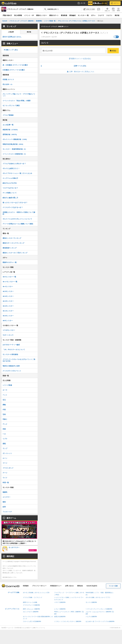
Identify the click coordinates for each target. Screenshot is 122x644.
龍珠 (4, 502)
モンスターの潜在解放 (10, 354)
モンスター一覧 (83, 15)
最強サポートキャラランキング (13, 243)
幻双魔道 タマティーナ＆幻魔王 (14, 70)
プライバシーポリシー (39, 586)
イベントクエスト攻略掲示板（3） (15, 154)
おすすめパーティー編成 (11, 345)
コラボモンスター (9, 330)
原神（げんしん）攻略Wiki (31, 609)
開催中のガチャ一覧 (10, 262)
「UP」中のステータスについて (14, 350)
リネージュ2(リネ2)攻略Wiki (32, 621)
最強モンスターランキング (12, 238)
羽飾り (5, 419)
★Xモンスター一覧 (9, 277)
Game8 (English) (92, 586)
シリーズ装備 (7, 385)
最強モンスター (42, 15)
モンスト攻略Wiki (91, 602)
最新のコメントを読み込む (80, 59)
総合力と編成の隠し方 (10, 198)
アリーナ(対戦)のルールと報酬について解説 (18, 224)
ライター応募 (113, 586)
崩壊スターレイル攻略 (30, 602)
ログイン (115, 3)
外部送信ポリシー (56, 586)
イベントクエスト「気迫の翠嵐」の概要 (17, 101)
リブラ (5, 439)
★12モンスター (8, 306)
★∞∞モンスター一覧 (10, 282)
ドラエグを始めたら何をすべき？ (14, 164)
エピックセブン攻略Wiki (31, 612)
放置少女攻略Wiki (60, 617)
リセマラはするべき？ (10, 188)
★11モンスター (8, 311)
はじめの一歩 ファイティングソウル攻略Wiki (100, 621)
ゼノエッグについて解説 (11, 106)
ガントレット (7, 453)
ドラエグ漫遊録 (8, 115)
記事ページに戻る (80, 66)
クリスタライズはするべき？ (13, 207)
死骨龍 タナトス (8, 80)
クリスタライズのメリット (12, 371)
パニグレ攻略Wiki (91, 617)
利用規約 (26, 586)
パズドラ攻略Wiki (60, 602)
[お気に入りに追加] (89, 9)
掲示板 (117, 15)
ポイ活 (81, 3)
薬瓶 (4, 444)
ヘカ (4, 434)
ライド (5, 478)
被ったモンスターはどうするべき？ (15, 203)
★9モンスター (8, 321)
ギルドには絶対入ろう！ (11, 168)
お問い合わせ (69, 586)
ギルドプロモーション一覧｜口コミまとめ (17, 173)
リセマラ (101, 15)
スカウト (109, 15)
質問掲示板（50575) (10, 134)
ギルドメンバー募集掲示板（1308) (15, 139)
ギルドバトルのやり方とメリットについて (17, 219)
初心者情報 (18, 15)
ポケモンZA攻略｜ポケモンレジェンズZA (36, 593)
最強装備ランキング (10, 248)
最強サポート (54, 15)
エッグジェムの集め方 (10, 178)
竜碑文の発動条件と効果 (11, 366)
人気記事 (11, 32)
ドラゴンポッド (8, 468)
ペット (5, 395)
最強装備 (64, 15)
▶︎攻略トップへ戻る (11, 50)
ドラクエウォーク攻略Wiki (31, 605)
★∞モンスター (8, 286)
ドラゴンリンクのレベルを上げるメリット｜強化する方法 (19, 360)
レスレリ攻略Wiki (60, 609)
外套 (4, 410)
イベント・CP (29, 15)
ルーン (5, 458)
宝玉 (4, 400)
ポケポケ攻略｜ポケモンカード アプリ (98, 597)
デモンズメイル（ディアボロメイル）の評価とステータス (71, 33)
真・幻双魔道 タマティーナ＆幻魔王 (15, 65)
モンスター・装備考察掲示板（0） (15, 149)
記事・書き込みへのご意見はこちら (80, 72)
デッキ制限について (10, 193)
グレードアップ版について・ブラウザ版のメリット (19, 95)
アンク (5, 424)
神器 (4, 429)
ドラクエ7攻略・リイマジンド (33, 597)
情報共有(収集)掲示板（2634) (13, 144)
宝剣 (4, 414)
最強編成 (72, 15)
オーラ (5, 390)
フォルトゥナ (7, 512)
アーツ (5, 473)
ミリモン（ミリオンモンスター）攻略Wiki (68, 621)
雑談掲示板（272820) (10, 130)
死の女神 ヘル (8, 84)
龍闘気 (5, 492)
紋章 (4, 507)
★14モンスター (8, 296)
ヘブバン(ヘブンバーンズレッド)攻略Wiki (99, 609)
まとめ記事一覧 (8, 125)
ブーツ (5, 463)
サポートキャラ (8, 335)
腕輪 (4, 405)
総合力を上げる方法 (10, 183)
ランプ (5, 448)
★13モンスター (8, 301)
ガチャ (93, 15)
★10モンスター (8, 316)
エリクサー (6, 497)
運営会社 (80, 586)
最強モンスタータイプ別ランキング (15, 253)
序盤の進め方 (7, 15)
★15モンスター (8, 291)
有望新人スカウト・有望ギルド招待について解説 (19, 213)
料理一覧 (6, 483)
